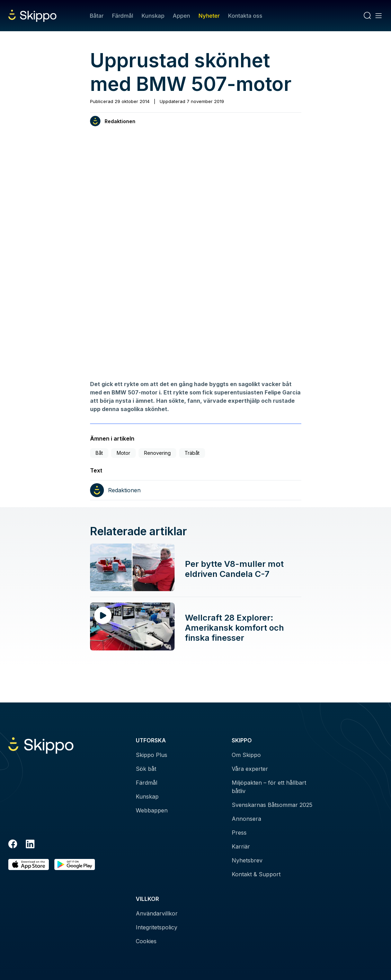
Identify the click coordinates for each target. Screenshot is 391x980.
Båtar (97, 16)
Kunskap (153, 16)
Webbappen (152, 810)
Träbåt (192, 453)
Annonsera (246, 819)
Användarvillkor (157, 913)
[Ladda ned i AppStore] (29, 865)
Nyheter (209, 16)
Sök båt (146, 769)
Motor (123, 453)
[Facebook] (13, 845)
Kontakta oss (245, 16)
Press (239, 833)
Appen (181, 16)
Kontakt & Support (256, 874)
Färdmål (122, 16)
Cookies (146, 941)
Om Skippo (246, 755)
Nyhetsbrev (247, 860)
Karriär (241, 846)
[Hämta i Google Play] (75, 865)
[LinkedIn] (30, 845)
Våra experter (250, 769)
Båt (99, 453)
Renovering (157, 453)
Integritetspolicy (157, 927)
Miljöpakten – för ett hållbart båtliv (269, 787)
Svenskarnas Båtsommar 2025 (272, 805)
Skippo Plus (152, 755)
